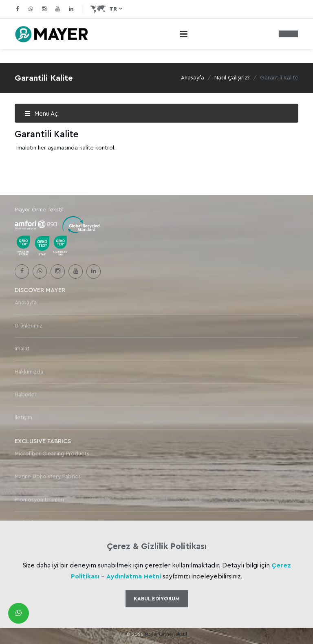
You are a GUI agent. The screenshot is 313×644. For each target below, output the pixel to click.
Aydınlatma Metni (134, 576)
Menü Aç (41, 114)
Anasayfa (193, 78)
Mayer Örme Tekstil (166, 634)
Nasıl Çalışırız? (232, 78)
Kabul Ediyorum (157, 599)
